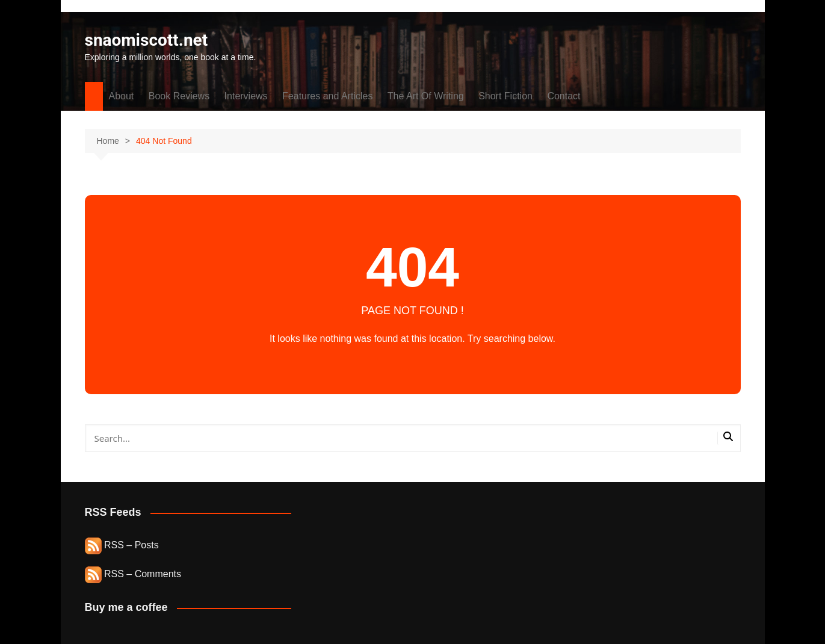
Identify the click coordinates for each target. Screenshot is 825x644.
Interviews (246, 96)
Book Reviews (179, 96)
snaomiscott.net (147, 40)
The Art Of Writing (426, 96)
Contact (564, 96)
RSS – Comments (133, 574)
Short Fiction (505, 96)
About (122, 96)
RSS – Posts (122, 545)
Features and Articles (327, 96)
